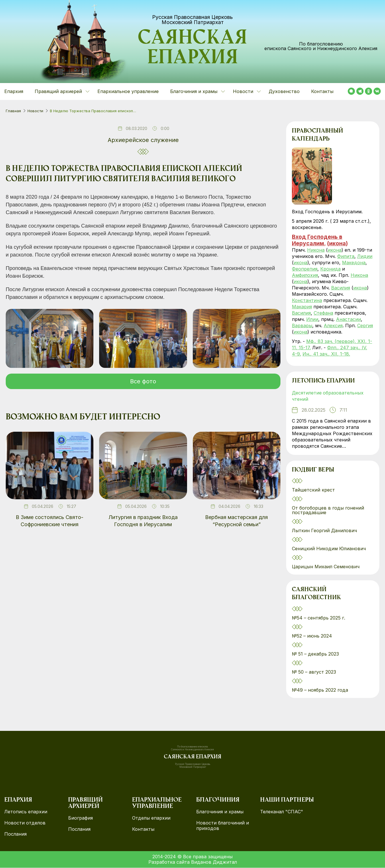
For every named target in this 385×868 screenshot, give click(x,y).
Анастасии (348, 319)
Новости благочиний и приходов (223, 826)
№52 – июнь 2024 (312, 636)
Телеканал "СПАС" (282, 812)
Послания (15, 834)
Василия (341, 288)
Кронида (330, 269)
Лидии (365, 256)
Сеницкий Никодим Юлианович (330, 549)
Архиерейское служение (143, 140)
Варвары (302, 325)
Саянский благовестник (316, 594)
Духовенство (284, 91)
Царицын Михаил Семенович (326, 567)
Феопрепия (305, 269)
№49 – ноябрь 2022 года (320, 690)
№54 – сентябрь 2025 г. (319, 618)
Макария (302, 307)
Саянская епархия (192, 49)
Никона (316, 250)
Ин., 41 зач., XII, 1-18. (326, 354)
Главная (13, 111)
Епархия (14, 91)
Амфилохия (305, 275)
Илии (312, 319)
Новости (35, 111)
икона (337, 243)
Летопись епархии (323, 381)
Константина (307, 300)
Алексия (333, 325)
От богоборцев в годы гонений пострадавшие (328, 510)
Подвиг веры (313, 470)
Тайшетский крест (313, 490)
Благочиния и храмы (220, 812)
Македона (354, 263)
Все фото (143, 381)
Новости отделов (25, 823)
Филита (346, 256)
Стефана (323, 313)
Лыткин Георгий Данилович (325, 531)
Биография (80, 818)
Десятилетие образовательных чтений (328, 396)
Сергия (365, 325)
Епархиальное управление (128, 91)
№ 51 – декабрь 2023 (315, 654)
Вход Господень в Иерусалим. (317, 240)
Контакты (322, 91)
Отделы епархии (151, 818)
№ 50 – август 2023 (314, 672)
